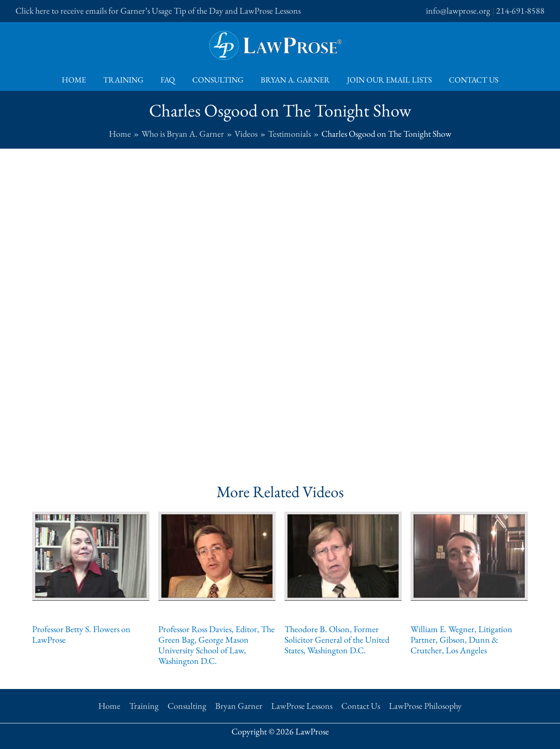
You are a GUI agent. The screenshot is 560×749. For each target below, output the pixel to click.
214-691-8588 (520, 11)
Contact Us (470, 80)
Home (78, 80)
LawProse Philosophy (425, 706)
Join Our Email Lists (387, 80)
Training (126, 80)
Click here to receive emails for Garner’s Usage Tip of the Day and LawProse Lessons (158, 11)
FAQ (169, 80)
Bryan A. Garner (294, 80)
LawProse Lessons (302, 706)
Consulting (218, 80)
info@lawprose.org (458, 11)
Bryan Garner (239, 706)
